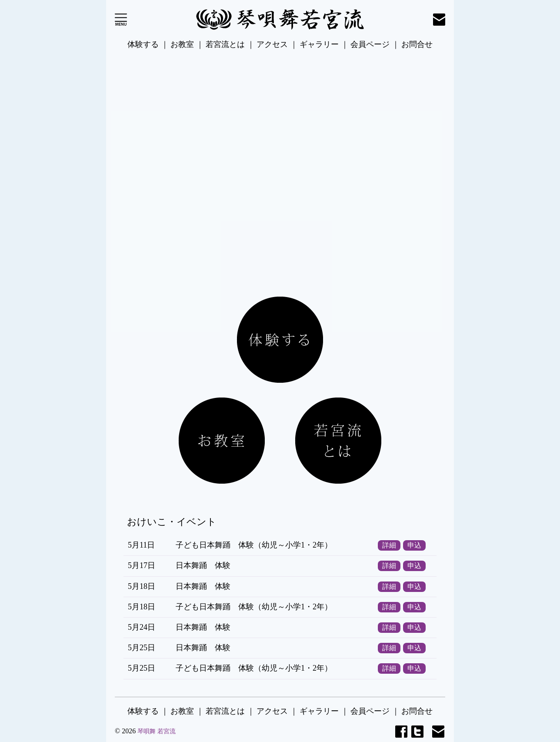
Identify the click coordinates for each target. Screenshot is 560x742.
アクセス (272, 44)
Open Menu (121, 20)
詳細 (389, 545)
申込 (414, 545)
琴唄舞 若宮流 (157, 731)
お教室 (182, 44)
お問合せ (417, 44)
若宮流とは (225, 44)
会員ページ (370, 44)
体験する (143, 44)
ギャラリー (319, 44)
